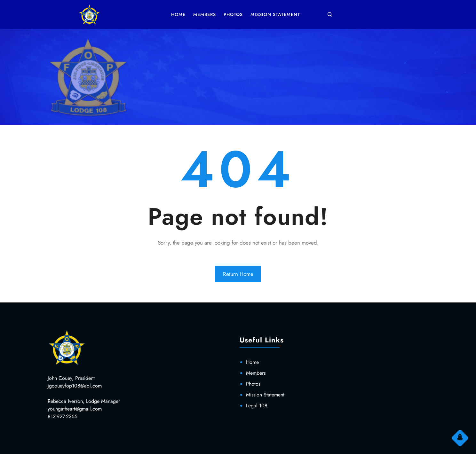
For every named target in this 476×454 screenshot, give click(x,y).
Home (252, 362)
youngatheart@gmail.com (75, 409)
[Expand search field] (330, 14)
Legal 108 (257, 406)
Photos (253, 384)
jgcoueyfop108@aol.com (75, 386)
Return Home (238, 274)
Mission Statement (265, 395)
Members (256, 373)
